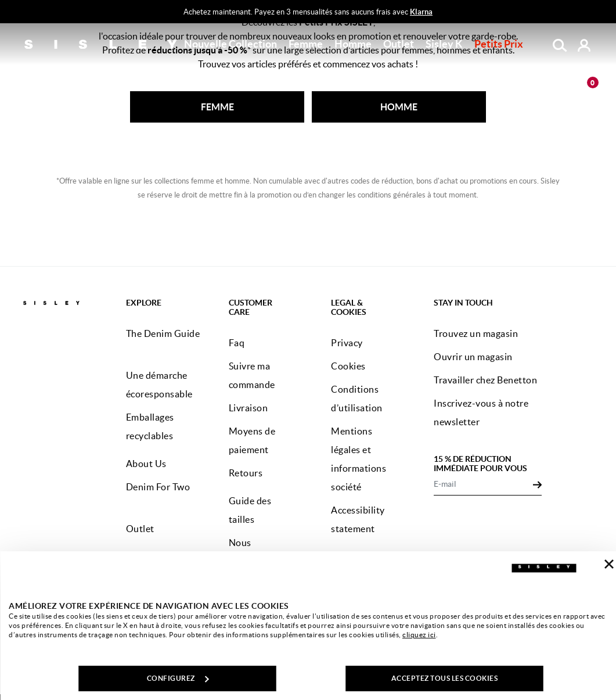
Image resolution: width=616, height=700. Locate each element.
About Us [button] (146, 464)
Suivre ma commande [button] (252, 375)
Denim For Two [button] (158, 487)
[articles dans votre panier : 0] (584, 86)
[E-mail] (483, 484)
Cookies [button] (348, 366)
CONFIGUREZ (178, 678)
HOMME (399, 107)
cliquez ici (419, 635)
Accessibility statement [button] (358, 519)
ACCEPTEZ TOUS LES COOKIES (445, 678)
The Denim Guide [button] (163, 333)
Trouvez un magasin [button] (476, 333)
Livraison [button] (248, 408)
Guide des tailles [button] (250, 510)
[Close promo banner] (609, 12)
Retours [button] (246, 473)
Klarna (421, 12)
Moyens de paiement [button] (252, 440)
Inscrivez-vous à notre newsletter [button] (481, 412)
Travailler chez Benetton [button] (485, 380)
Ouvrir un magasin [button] (473, 357)
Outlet (399, 44)
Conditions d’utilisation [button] (357, 399)
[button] (230, 44)
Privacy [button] (347, 343)
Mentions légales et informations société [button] (359, 459)
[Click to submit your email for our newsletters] (537, 484)
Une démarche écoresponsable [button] (159, 385)
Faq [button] (237, 343)
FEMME (217, 107)
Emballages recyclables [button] (150, 426)
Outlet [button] (140, 529)
